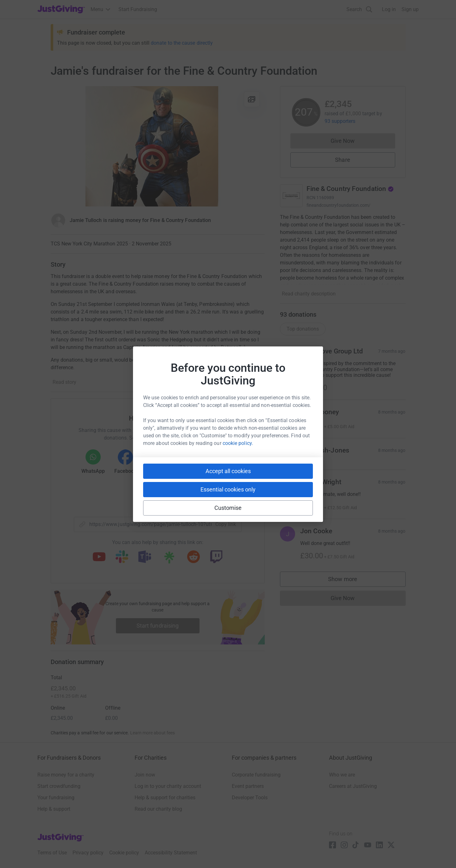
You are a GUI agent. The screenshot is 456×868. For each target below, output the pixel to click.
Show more (349, 581)
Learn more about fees (152, 733)
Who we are (342, 775)
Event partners (248, 786)
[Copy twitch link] (216, 557)
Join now (145, 775)
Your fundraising (56, 798)
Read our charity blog (158, 809)
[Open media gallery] (158, 146)
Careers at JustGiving (353, 786)
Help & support (54, 809)
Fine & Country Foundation (350, 189)
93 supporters (340, 121)
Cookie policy (124, 853)
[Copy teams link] (145, 557)
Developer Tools (250, 798)
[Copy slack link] (122, 557)
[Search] (359, 9)
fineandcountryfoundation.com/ (339, 205)
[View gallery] (252, 99)
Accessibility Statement (171, 853)
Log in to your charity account (168, 786)
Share (342, 160)
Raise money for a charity (66, 775)
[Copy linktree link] (169, 559)
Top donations (303, 329)
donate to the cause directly (182, 43)
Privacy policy (88, 853)
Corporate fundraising (256, 775)
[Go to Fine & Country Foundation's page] (291, 196)
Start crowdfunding (59, 786)
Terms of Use (52, 853)
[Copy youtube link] (99, 557)
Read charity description (309, 294)
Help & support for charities (165, 798)
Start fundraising (158, 626)
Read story (64, 382)
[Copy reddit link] (193, 557)
